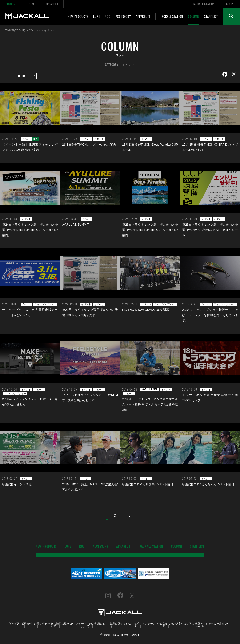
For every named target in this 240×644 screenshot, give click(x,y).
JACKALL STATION (204, 4)
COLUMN (194, 16)
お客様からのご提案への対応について (176, 625)
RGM (31, 4)
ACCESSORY (123, 16)
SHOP (230, 4)
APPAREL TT (53, 4)
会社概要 (14, 623)
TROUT (10, 4)
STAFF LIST (211, 16)
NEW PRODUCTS (78, 16)
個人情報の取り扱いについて (66, 625)
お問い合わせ (42, 623)
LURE (97, 16)
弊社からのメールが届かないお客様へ (213, 625)
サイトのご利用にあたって (93, 625)
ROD (108, 16)
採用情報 (27, 623)
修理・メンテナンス (145, 625)
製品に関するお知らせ (122, 625)
